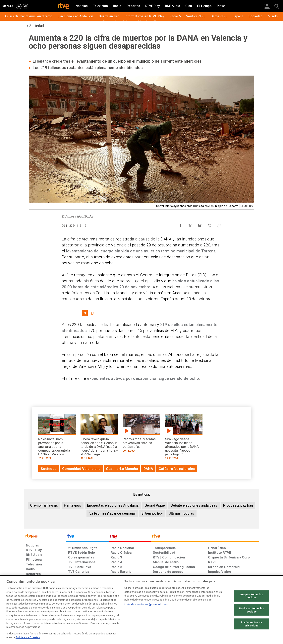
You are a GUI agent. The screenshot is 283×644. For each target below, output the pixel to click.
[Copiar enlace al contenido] (219, 225)
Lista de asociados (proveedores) (146, 604)
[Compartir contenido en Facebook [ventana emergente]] (181, 225)
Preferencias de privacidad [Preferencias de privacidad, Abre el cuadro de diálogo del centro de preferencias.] (252, 624)
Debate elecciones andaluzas (194, 505)
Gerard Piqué (155, 505)
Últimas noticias (181, 513)
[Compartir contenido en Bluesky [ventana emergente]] (200, 225)
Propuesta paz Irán (238, 505)
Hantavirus (73, 505)
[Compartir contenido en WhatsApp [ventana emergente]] (209, 225)
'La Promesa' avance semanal (112, 513)
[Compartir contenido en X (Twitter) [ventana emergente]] (190, 225)
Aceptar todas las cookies (251, 596)
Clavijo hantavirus (44, 505)
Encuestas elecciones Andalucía (113, 505)
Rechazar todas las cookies (252, 610)
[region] (141, 610)
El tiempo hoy (152, 513)
